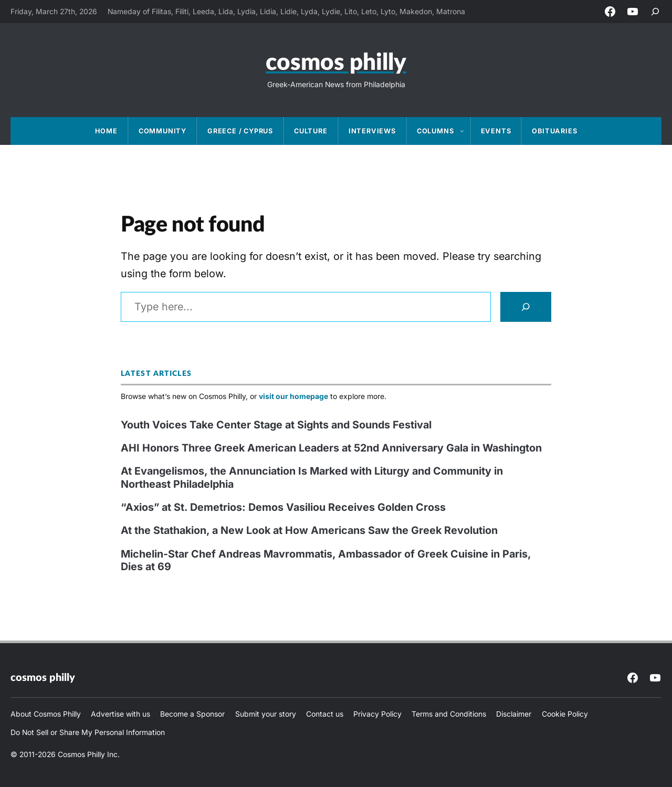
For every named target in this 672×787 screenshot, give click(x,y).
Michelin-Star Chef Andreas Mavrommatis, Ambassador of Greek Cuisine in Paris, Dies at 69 (326, 560)
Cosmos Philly (336, 63)
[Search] (526, 307)
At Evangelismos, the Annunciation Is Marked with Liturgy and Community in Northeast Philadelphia (312, 478)
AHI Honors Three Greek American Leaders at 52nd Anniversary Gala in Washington (331, 448)
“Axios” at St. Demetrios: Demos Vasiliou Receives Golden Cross (283, 507)
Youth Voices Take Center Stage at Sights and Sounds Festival (276, 425)
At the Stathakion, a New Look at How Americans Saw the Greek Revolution (309, 530)
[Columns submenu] (465, 131)
